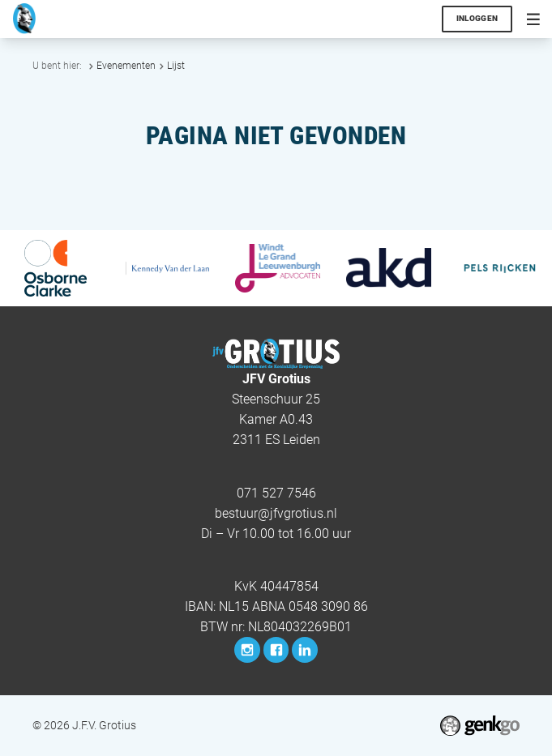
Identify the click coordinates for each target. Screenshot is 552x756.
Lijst (176, 66)
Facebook (276, 649)
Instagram (247, 649)
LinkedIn (304, 649)
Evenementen (126, 66)
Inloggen (477, 18)
